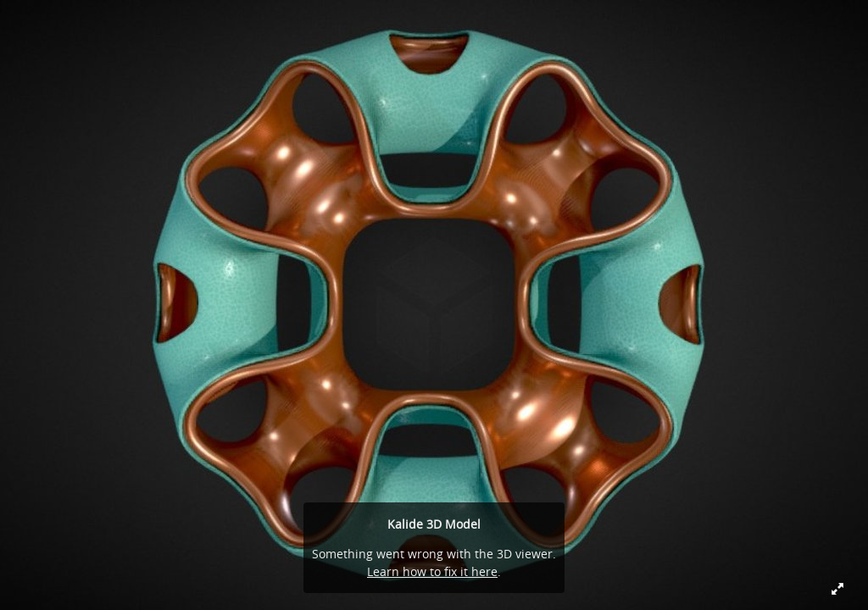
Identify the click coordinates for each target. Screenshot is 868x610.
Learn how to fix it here (432, 571)
